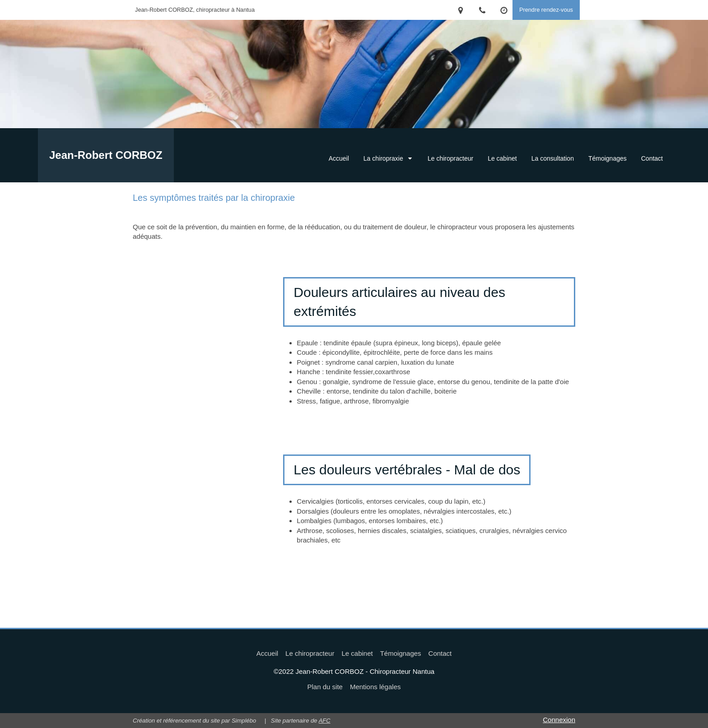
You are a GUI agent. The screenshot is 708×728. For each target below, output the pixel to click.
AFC (325, 721)
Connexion (559, 720)
